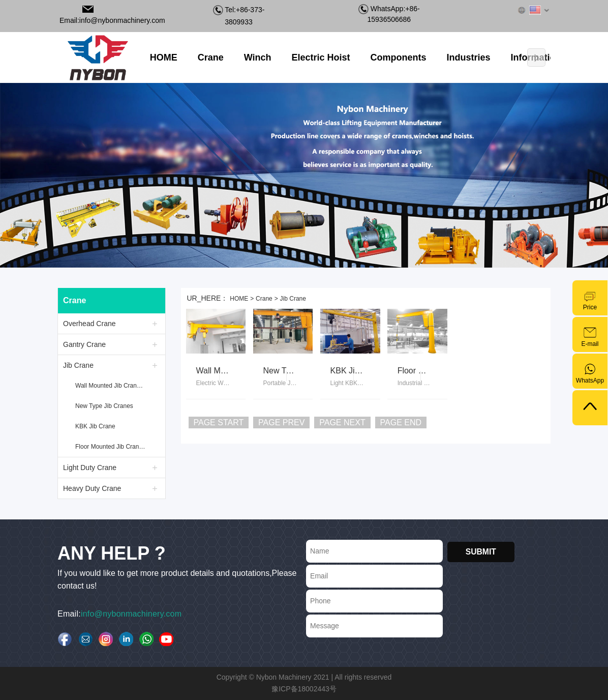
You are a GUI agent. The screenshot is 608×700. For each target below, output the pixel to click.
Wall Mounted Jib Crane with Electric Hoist (112, 386)
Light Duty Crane (90, 468)
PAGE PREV (281, 422)
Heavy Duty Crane (92, 488)
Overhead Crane (89, 324)
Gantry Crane (84, 344)
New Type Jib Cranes (104, 406)
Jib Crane (78, 365)
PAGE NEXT (342, 422)
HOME (239, 299)
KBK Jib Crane (95, 426)
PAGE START (219, 422)
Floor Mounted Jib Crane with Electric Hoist (112, 447)
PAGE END (401, 422)
